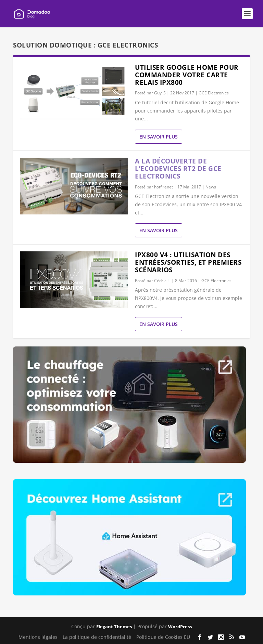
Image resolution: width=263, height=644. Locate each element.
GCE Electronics (214, 93)
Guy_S (160, 93)
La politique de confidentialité (97, 637)
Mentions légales (38, 637)
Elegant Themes (114, 627)
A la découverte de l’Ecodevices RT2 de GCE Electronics (178, 169)
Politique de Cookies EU (163, 637)
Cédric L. (162, 281)
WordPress (180, 627)
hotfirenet (164, 187)
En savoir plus (159, 137)
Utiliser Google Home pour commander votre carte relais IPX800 (187, 75)
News (211, 187)
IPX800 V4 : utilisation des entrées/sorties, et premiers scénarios (188, 262)
